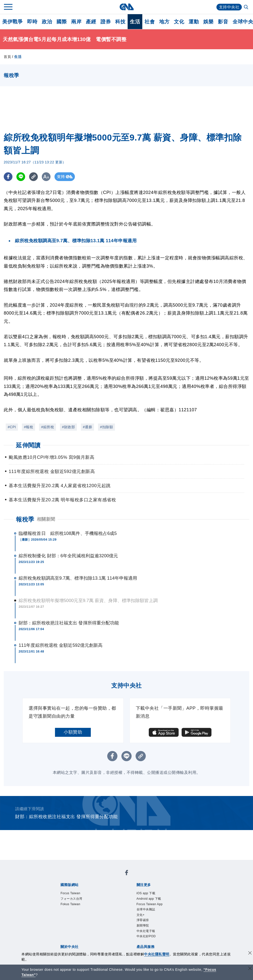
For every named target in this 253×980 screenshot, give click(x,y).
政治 (47, 22)
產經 (91, 22)
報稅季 (25, 519)
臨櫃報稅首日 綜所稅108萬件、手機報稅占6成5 (68, 533)
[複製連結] (33, 177)
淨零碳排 (143, 920)
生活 (135, 22)
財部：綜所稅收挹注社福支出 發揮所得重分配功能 (69, 623)
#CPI (12, 427)
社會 (150, 22)
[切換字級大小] (46, 177)
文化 (179, 22)
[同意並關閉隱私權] (250, 954)
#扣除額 (106, 427)
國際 (62, 22)
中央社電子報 (146, 931)
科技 (120, 22)
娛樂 (208, 22)
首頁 (7, 57)
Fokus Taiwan (70, 904)
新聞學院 (143, 926)
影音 (223, 22)
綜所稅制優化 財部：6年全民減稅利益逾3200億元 (68, 556)
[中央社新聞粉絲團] (127, 873)
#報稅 (28, 427)
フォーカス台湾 (71, 899)
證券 (106, 22)
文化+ (141, 915)
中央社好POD (146, 936)
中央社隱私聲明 (157, 954)
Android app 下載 (149, 899)
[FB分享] (8, 177)
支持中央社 (229, 7)
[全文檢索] (247, 7)
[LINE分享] (21, 177)
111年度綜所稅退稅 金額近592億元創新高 (61, 645)
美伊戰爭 (12, 22)
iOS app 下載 (146, 893)
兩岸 (76, 22)
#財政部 (68, 427)
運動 (194, 22)
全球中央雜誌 (146, 909)
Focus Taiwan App (150, 904)
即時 (32, 22)
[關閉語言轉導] (250, 969)
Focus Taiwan (70, 893)
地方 (164, 22)
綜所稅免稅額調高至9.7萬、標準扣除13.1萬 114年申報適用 (78, 578)
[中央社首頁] (126, 7)
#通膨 (87, 427)
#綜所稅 (48, 427)
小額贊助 (73, 732)
